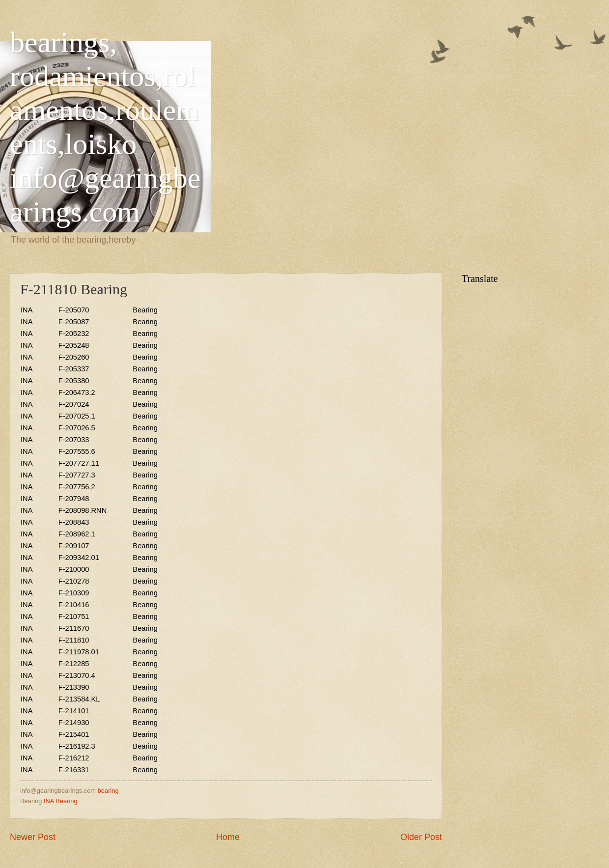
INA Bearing (61, 801)
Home (228, 837)
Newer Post (33, 837)
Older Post (421, 837)
